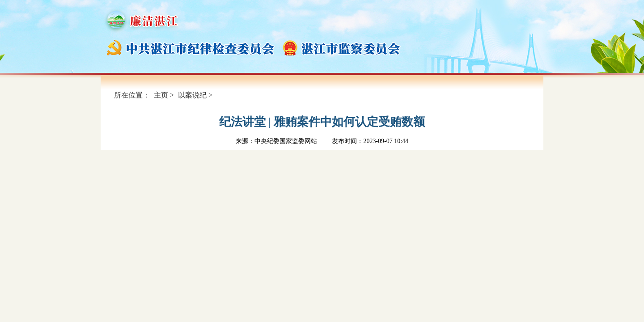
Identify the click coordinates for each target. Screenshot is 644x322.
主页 (161, 95)
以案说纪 (192, 95)
